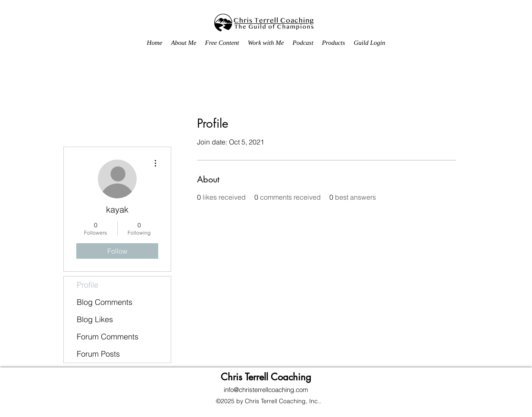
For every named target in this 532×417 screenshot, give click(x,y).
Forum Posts (98, 354)
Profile (88, 285)
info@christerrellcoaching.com (266, 390)
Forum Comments (108, 337)
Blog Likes (95, 319)
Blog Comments (105, 302)
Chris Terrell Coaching (266, 377)
